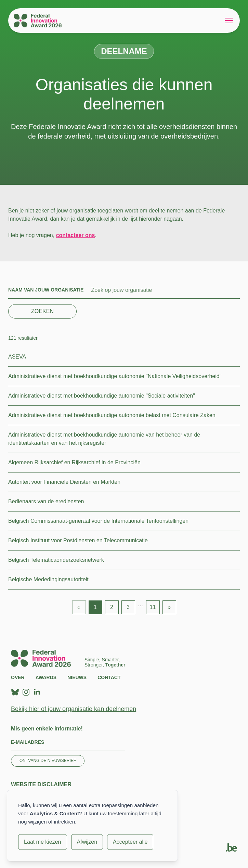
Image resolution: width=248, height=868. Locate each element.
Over (18, 677)
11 (153, 607)
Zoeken (42, 311)
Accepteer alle (130, 842)
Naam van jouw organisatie (46, 290)
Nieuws (77, 677)
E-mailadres (28, 742)
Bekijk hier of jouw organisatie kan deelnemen (74, 709)
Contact (109, 677)
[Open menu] (229, 21)
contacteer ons (76, 235)
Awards (46, 677)
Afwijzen (87, 842)
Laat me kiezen (43, 842)
